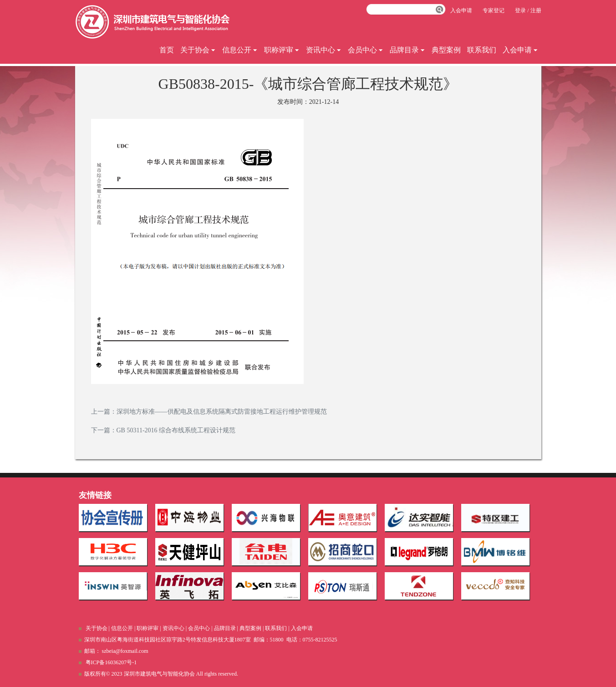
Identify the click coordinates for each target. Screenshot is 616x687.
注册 (536, 10)
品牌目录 (407, 50)
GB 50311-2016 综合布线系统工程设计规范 (176, 430)
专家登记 (494, 10)
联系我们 (482, 50)
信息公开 (240, 50)
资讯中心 (324, 50)
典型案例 (446, 50)
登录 (520, 10)
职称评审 (282, 50)
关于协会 (198, 50)
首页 (167, 50)
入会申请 (520, 50)
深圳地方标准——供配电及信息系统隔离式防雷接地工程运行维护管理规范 (222, 412)
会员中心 (366, 50)
